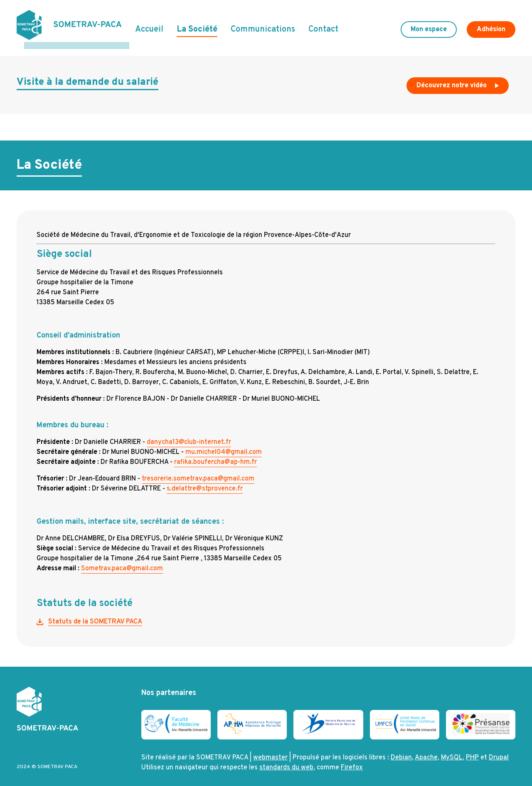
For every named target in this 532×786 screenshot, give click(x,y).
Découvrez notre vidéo (458, 81)
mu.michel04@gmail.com (224, 445)
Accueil (149, 26)
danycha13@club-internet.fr (189, 435)
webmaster (270, 751)
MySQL (452, 751)
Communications (263, 26)
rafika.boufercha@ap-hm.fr (216, 455)
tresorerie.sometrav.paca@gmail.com (198, 472)
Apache (426, 751)
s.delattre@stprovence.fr (205, 482)
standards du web (286, 761)
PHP (472, 751)
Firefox (352, 761)
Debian (401, 751)
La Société (197, 26)
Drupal (499, 751)
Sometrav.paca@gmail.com (122, 562)
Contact (323, 26)
